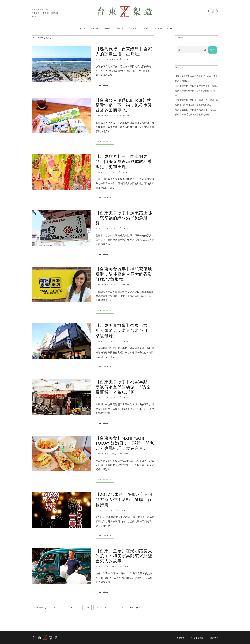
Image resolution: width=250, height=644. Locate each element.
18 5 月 (113, 60)
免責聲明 (180, 638)
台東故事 (82, 28)
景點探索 (120, 28)
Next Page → (135, 607)
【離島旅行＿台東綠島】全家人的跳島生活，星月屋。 (124, 51)
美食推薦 (133, 28)
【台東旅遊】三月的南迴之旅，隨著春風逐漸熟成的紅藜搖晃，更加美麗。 (124, 162)
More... (35, 16)
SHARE (124, 60)
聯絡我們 (214, 638)
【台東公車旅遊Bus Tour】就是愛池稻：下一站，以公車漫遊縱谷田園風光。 (124, 105)
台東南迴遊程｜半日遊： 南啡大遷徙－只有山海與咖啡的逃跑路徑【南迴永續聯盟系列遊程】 (197, 91)
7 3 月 (112, 172)
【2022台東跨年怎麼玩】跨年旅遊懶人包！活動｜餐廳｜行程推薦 (125, 500)
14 (105, 607)
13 (97, 607)
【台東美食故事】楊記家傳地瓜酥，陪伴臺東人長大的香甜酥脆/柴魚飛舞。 (124, 274)
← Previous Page (41, 607)
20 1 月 (113, 229)
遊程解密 (107, 28)
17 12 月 (113, 567)
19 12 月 (109, 510)
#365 (170, 28)
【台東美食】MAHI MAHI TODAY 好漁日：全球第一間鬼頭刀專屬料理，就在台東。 (125, 443)
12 (88, 607)
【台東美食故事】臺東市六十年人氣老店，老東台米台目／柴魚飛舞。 (124, 331)
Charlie (102, 60)
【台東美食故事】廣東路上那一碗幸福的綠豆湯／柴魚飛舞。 (124, 218)
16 (122, 607)
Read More (105, 85)
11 (79, 607)
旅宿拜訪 (145, 28)
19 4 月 (113, 116)
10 (71, 607)
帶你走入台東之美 (40, 10)
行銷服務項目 (197, 638)
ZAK (100, 510)
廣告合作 (158, 28)
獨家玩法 (94, 28)
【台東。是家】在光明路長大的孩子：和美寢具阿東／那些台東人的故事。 (124, 556)
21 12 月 (113, 454)
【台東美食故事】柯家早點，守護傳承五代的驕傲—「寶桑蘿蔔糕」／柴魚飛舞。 (124, 387)
